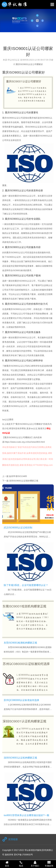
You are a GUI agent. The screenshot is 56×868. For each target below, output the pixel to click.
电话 (21, 864)
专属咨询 (49, 864)
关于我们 (35, 864)
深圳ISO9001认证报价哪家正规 (24, 481)
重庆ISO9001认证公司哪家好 (29, 64)
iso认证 (34, 428)
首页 (7, 864)
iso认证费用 (8, 420)
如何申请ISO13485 (18, 476)
